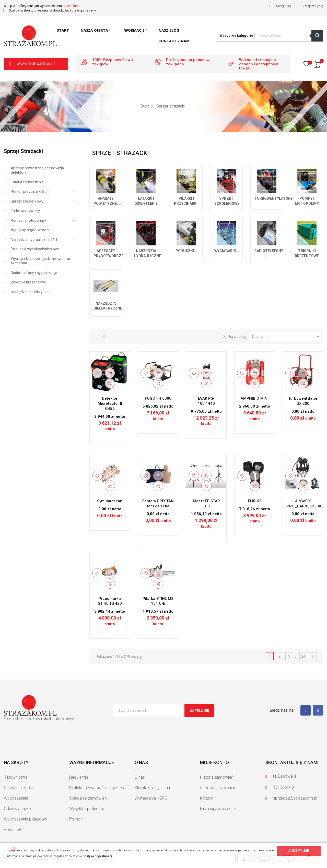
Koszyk (207, 798)
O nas (140, 777)
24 (303, 656)
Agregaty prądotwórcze (31, 230)
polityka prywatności (97, 856)
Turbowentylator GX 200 (303, 401)
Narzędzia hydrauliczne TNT (34, 240)
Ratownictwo (16, 777)
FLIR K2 (255, 501)
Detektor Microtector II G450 (110, 403)
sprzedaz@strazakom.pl (295, 798)
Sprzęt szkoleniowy (27, 201)
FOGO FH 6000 (158, 398)
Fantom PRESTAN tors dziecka (158, 504)
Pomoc (76, 819)
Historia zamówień (217, 777)
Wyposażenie (16, 798)
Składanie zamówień (88, 798)
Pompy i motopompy (28, 220)
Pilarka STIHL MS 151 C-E (158, 601)
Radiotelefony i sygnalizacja (34, 273)
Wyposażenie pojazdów (25, 819)
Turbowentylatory (25, 211)
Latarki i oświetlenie (27, 182)
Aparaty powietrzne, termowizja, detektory (38, 170)
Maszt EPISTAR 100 (206, 504)
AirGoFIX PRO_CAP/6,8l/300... (305, 504)
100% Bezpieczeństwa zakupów (113, 62)
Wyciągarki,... (227, 251)
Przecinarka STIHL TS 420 (110, 601)
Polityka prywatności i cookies (97, 788)
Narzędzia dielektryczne (31, 292)
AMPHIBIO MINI (255, 398)
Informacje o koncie (218, 788)
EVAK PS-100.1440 (206, 401)
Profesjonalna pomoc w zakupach (188, 62)
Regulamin (79, 777)
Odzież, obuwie (17, 809)
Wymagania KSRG (151, 798)
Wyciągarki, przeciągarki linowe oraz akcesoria (41, 261)
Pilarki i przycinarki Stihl (30, 192)
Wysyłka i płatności (86, 809)
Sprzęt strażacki (23, 151)
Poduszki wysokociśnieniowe (35, 249)
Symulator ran (110, 501)
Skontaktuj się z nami (153, 788)
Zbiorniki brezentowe (28, 282)
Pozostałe (13, 830)
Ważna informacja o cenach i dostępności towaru (259, 64)
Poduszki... (186, 251)
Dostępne (286, 337)
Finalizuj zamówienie (218, 809)
